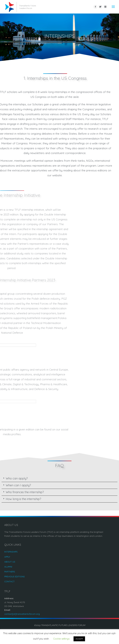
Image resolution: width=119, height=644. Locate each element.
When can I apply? (18, 485)
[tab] (59, 479)
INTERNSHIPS (11, 552)
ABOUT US (10, 562)
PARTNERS (10, 572)
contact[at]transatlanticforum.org (22, 614)
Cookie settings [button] (61, 639)
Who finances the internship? (25, 492)
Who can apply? (17, 478)
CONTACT (9, 581)
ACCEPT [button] (79, 639)
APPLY (7, 557)
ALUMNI (8, 567)
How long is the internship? (23, 499)
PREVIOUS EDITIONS (15, 576)
